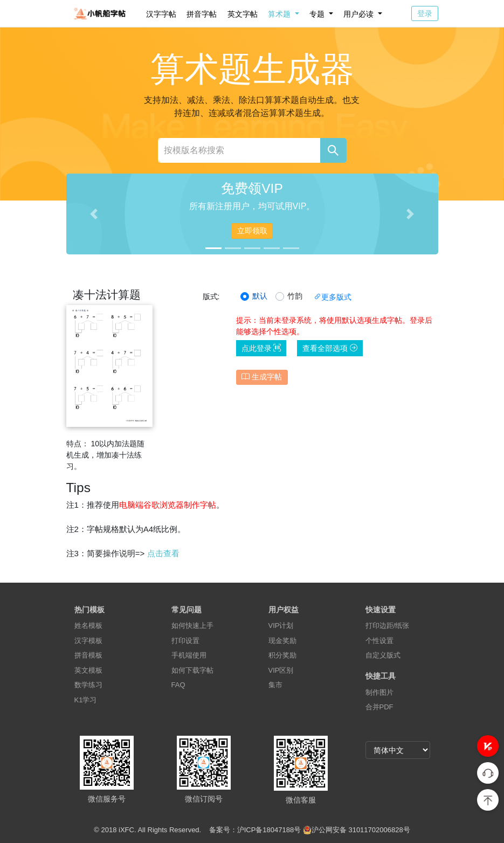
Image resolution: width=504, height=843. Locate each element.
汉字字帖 (161, 14)
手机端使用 (189, 655)
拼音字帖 (202, 14)
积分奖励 (282, 655)
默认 (260, 296)
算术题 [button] (280, 14)
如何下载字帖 (192, 670)
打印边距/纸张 (388, 626)
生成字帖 (262, 377)
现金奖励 (282, 641)
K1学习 (86, 700)
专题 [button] (318, 14)
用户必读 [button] (360, 14)
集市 (275, 685)
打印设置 (185, 641)
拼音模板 (88, 655)
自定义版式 (383, 655)
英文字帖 (243, 14)
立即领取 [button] (252, 231)
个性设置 (379, 641)
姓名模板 (88, 626)
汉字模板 (88, 641)
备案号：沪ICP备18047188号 (255, 830)
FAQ (178, 685)
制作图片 (379, 692)
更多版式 (333, 297)
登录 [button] (425, 13)
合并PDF (379, 707)
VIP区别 (281, 670)
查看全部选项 (330, 348)
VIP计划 (281, 626)
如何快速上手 (192, 626)
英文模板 (88, 670)
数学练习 (88, 685)
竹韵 (295, 296)
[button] (488, 746)
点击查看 (163, 553)
